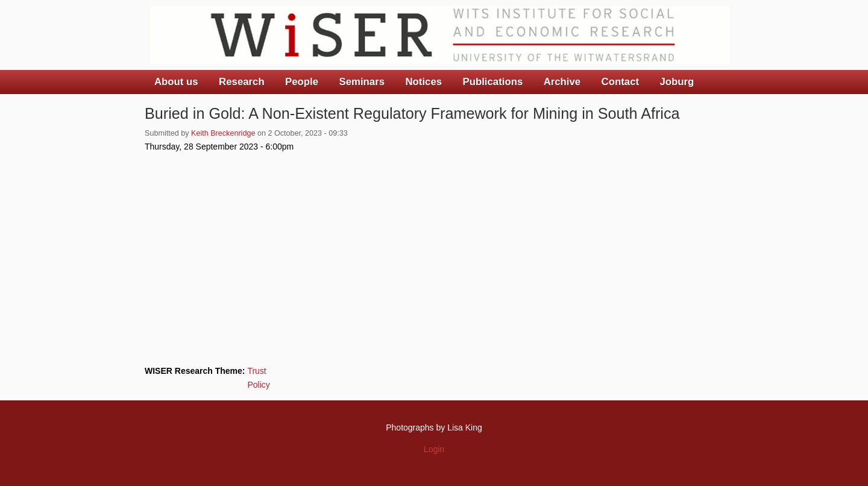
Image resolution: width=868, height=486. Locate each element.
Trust (256, 371)
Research (242, 82)
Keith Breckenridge (223, 133)
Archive (562, 82)
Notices (423, 82)
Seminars (362, 82)
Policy (258, 385)
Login (434, 449)
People (302, 82)
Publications (492, 82)
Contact (620, 82)
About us (176, 82)
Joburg (677, 82)
